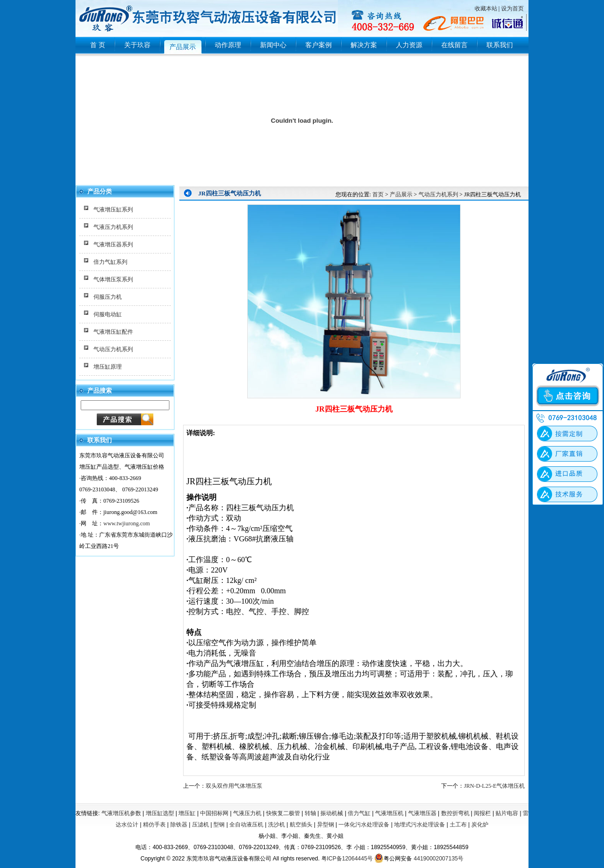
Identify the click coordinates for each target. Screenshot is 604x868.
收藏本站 (486, 8)
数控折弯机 (455, 813)
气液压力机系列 (113, 227)
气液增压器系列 (113, 244)
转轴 (310, 813)
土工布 (458, 825)
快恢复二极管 (283, 813)
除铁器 (179, 825)
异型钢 (326, 825)
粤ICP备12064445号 (347, 859)
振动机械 (332, 813)
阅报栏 (482, 813)
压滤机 (201, 825)
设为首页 (512, 8)
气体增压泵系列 (113, 279)
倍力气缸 (359, 813)
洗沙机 (277, 825)
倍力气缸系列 (110, 262)
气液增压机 (389, 813)
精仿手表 (154, 825)
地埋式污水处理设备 (419, 825)
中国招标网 (214, 813)
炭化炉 (480, 825)
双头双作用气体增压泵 (234, 786)
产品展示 (401, 194)
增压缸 (187, 813)
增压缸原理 (108, 367)
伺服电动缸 (108, 314)
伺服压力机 (108, 297)
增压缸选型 (160, 813)
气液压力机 (247, 813)
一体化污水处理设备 (364, 825)
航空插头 (301, 825)
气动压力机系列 (113, 349)
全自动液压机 (246, 825)
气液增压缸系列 (113, 210)
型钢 (219, 825)
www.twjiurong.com (127, 523)
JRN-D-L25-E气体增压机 (494, 786)
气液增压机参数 (121, 813)
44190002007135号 (439, 859)
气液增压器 (422, 813)
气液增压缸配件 (113, 332)
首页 (378, 194)
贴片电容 (507, 813)
